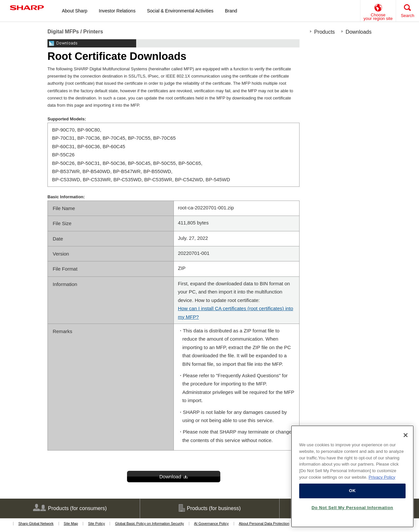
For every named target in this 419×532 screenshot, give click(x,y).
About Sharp (75, 11)
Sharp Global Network (36, 523)
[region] (352, 476)
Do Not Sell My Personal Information (353, 508)
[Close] (406, 435)
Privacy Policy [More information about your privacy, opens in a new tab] (382, 477)
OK (352, 491)
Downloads (359, 32)
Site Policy (96, 523)
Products (325, 32)
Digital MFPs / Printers (75, 32)
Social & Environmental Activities (180, 11)
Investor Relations (117, 11)
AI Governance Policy (211, 523)
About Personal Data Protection (264, 523)
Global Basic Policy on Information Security (149, 523)
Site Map (71, 523)
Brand (231, 11)
